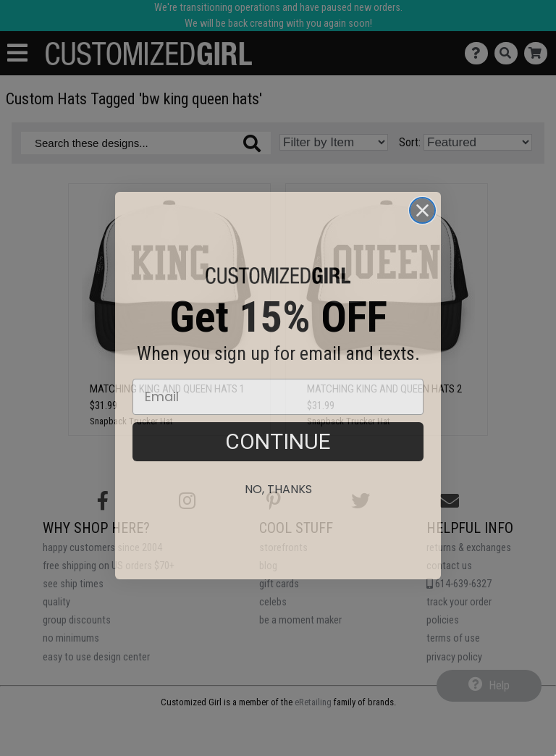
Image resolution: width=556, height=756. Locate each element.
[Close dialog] (422, 237)
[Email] (278, 424)
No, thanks (278, 516)
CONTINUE (278, 468)
